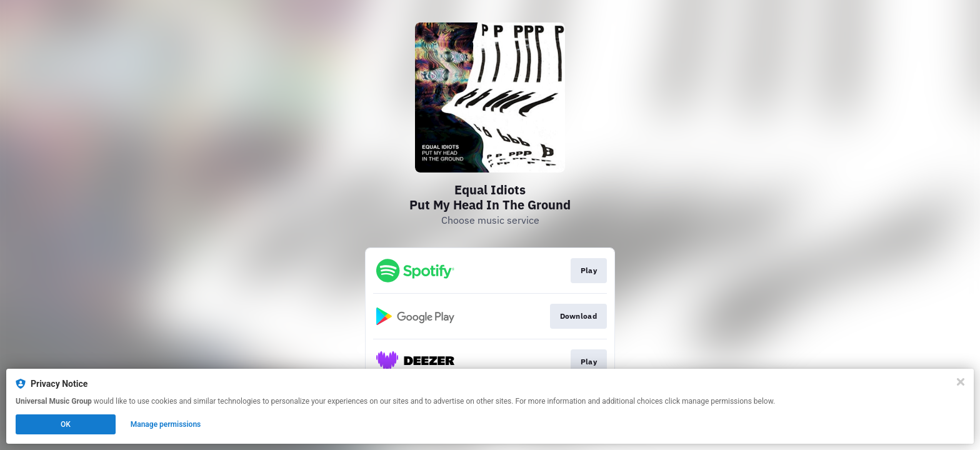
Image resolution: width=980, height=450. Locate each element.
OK (66, 424)
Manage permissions (166, 424)
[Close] (961, 382)
